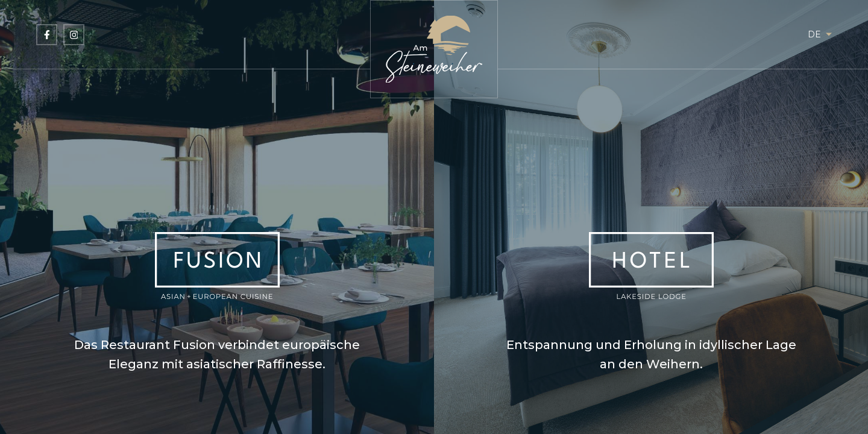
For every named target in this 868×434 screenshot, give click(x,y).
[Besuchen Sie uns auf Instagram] (74, 35)
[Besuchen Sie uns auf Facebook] (47, 35)
